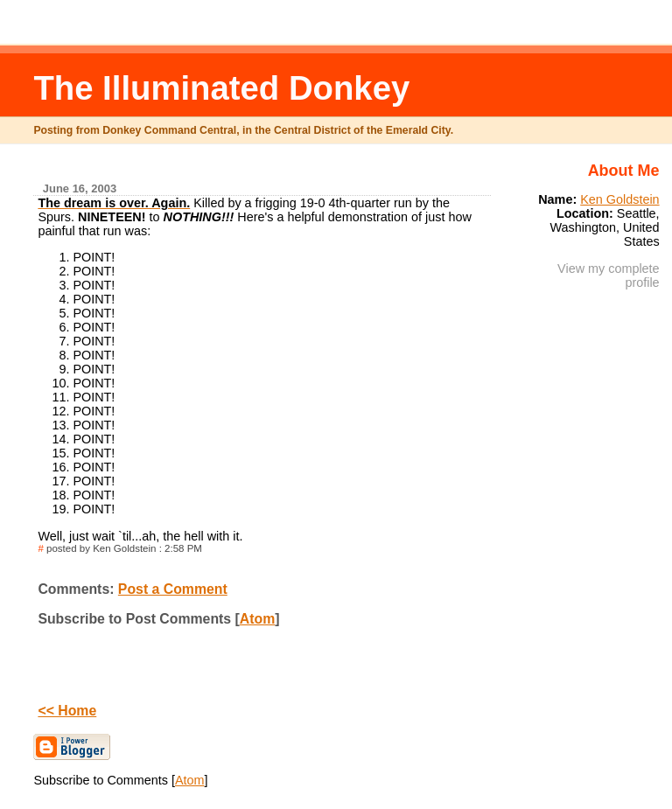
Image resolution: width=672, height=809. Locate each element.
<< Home (67, 711)
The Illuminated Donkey (221, 88)
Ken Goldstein (619, 199)
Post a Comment (173, 589)
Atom (257, 619)
